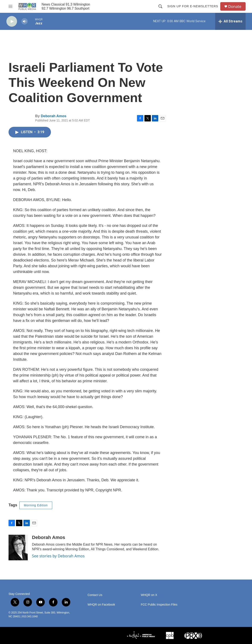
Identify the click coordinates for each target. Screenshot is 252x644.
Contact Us (95, 595)
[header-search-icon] (160, 6)
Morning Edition (36, 505)
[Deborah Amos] (18, 548)
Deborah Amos (53, 116)
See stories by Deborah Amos (58, 556)
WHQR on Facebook (101, 605)
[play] (12, 21)
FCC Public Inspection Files (159, 605)
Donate (235, 7)
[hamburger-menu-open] (10, 6)
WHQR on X (149, 595)
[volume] (24, 21)
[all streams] (230, 21)
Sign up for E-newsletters (193, 6)
